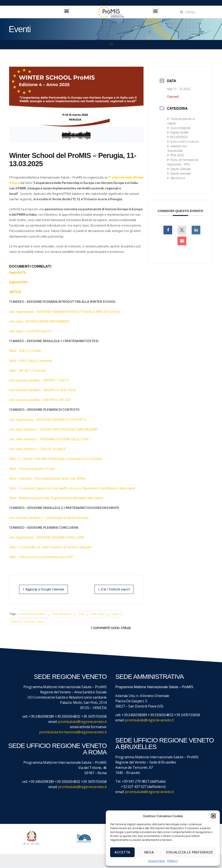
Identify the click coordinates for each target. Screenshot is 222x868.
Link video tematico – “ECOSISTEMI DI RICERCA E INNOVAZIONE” (54, 429)
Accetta (122, 852)
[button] (213, 816)
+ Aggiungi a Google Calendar (47, 589)
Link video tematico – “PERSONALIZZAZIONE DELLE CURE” (49, 439)
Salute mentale (179, 173)
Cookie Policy (157, 861)
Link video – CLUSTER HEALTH (30, 331)
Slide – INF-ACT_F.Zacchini (27, 370)
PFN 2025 (98, 614)
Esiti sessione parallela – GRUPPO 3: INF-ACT (40, 400)
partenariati (63, 614)
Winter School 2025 (28, 622)
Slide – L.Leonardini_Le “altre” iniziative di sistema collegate (50, 547)
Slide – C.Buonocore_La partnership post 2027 (41, 557)
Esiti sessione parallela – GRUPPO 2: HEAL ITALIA (42, 390)
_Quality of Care (44, 469)
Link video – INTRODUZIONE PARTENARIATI (39, 321)
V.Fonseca (26, 469)
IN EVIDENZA (178, 137)
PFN (82, 614)
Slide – (14, 459)
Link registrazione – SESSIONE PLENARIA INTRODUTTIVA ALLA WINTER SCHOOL (65, 312)
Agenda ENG (18, 282)
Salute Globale (179, 169)
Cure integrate (179, 128)
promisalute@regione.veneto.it (82, 722)
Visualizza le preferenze (189, 852)
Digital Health (178, 132)
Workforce (176, 178)
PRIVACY (172, 861)
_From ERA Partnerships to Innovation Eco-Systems (68, 459)
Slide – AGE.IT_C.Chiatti (25, 351)
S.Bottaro (26, 478)
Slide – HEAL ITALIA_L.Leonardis (31, 361)
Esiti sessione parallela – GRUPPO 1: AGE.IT (39, 380)
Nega (149, 852)
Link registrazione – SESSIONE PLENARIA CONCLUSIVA (47, 537)
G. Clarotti (25, 459)
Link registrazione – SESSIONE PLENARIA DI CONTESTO (48, 420)
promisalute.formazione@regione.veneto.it (73, 732)
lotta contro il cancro (183, 142)
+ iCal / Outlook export (110, 589)
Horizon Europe (33, 614)
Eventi (20, 29)
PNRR (115, 614)
